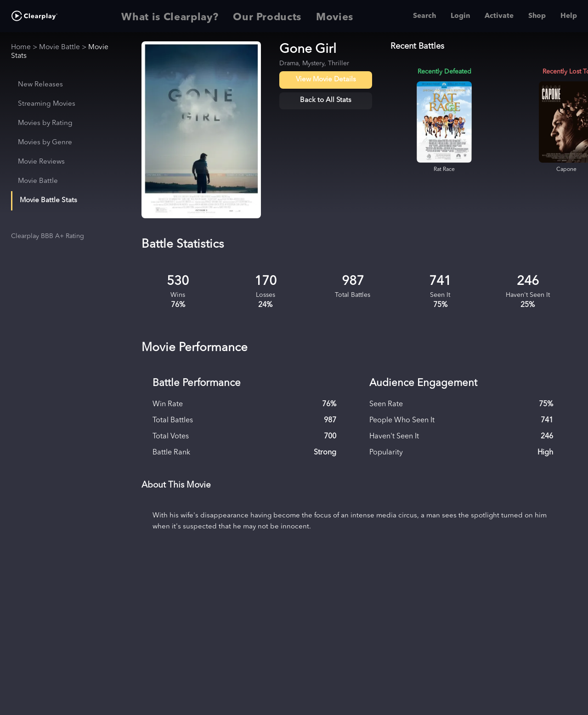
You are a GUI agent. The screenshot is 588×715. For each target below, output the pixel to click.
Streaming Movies (47, 104)
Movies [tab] (335, 16)
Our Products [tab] (267, 16)
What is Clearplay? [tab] (170, 16)
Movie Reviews (41, 162)
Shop (537, 16)
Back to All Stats (326, 100)
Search (424, 16)
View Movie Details (326, 80)
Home (21, 47)
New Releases (40, 85)
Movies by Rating (45, 123)
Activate (499, 16)
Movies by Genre (45, 143)
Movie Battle (59, 47)
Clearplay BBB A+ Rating (48, 236)
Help (569, 16)
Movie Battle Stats (48, 201)
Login (460, 16)
